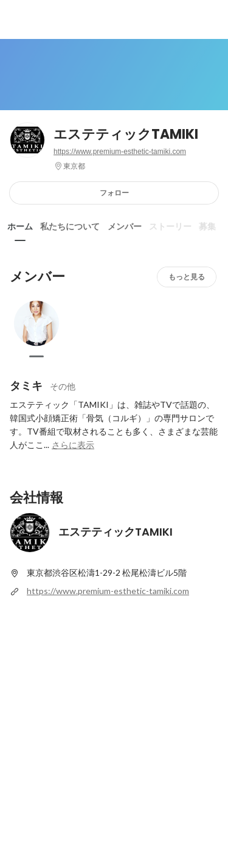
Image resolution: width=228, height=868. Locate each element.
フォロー (114, 193)
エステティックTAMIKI (126, 134)
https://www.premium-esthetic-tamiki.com (120, 152)
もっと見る (187, 277)
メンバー (125, 226)
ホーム (20, 226)
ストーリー (170, 226)
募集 (207, 226)
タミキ (26, 386)
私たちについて (70, 226)
